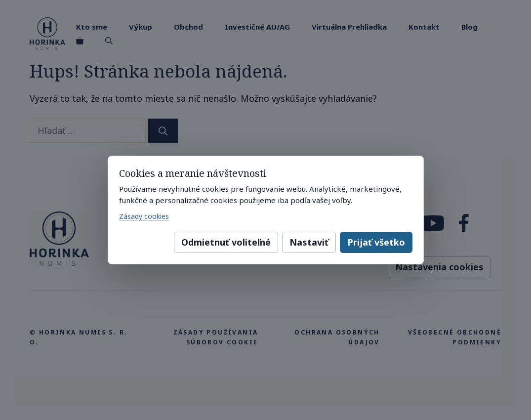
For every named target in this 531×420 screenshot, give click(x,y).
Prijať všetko (376, 242)
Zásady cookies (144, 216)
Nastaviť (309, 242)
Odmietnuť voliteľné (226, 242)
